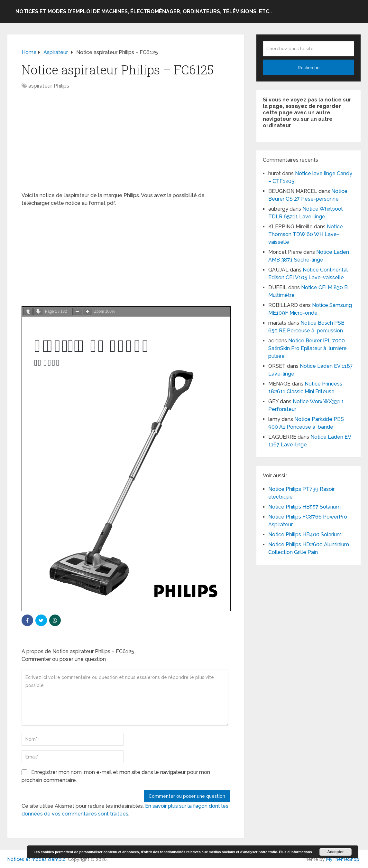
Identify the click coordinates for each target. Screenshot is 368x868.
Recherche (308, 68)
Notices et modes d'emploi (37, 859)
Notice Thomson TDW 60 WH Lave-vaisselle (306, 234)
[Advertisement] (126, 144)
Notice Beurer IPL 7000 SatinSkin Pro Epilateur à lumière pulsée (308, 348)
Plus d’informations (295, 852)
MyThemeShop (343, 859)
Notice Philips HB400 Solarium (305, 534)
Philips (61, 86)
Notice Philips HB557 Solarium (304, 507)
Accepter (335, 852)
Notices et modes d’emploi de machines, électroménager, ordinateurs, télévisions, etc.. (144, 11)
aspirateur (40, 86)
